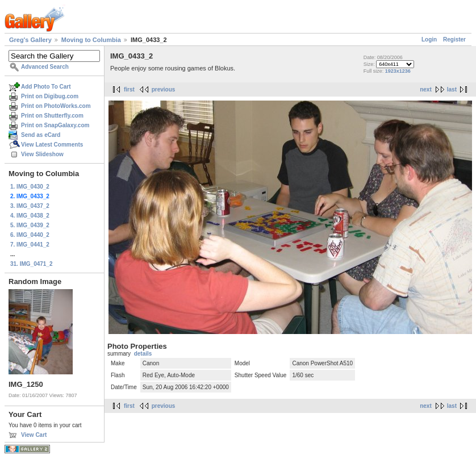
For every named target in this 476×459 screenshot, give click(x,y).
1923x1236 (398, 71)
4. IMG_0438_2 (30, 216)
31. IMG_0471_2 (32, 264)
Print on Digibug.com (50, 96)
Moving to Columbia (91, 40)
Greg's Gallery (30, 40)
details (143, 354)
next (426, 89)
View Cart (34, 435)
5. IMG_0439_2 (30, 225)
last (452, 89)
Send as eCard (41, 135)
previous (164, 89)
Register (454, 39)
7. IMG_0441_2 (30, 245)
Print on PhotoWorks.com (56, 106)
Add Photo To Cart (46, 87)
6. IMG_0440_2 (30, 235)
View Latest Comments (52, 145)
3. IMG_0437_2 (30, 206)
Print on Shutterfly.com (52, 116)
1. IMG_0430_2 (30, 187)
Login (429, 39)
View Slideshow (42, 154)
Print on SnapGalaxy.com (55, 125)
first (129, 89)
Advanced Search (45, 67)
